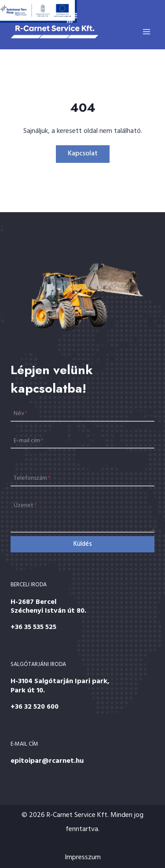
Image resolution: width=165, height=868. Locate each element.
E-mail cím (28, 440)
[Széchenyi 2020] (38, 11)
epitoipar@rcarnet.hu (47, 761)
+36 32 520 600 (35, 707)
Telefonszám (32, 478)
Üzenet (25, 506)
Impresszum (83, 857)
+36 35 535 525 (33, 627)
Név (20, 414)
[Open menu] (146, 31)
